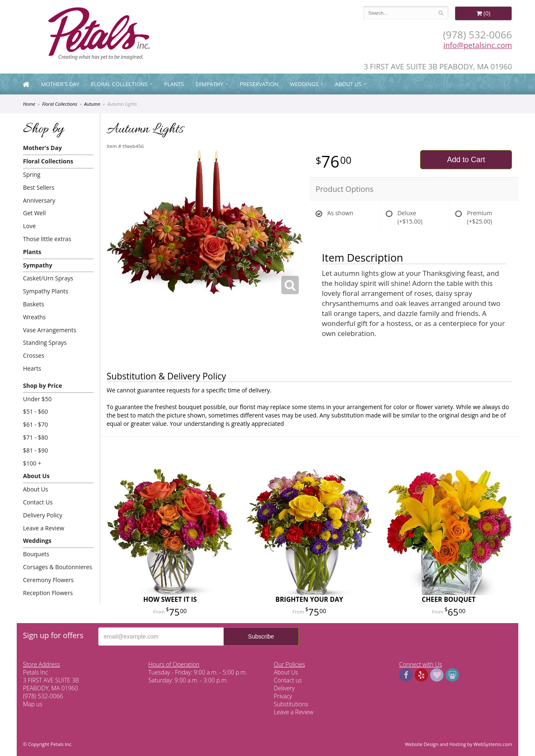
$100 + (32, 463)
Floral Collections (119, 84)
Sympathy (209, 84)
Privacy (283, 696)
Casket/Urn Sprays (48, 278)
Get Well (34, 213)
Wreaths (34, 317)
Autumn (92, 104)
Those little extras (47, 239)
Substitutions (291, 704)
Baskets (33, 304)
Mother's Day (60, 84)
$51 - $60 (36, 411)
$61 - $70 (36, 424)
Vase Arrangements (50, 330)
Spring (32, 174)
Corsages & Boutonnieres (57, 567)
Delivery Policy (43, 515)
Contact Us (38, 502)
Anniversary (39, 200)
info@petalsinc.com (478, 45)
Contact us (288, 680)
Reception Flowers (48, 593)
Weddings (304, 84)
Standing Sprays (45, 342)
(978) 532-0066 (478, 34)
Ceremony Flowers (48, 580)
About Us (348, 84)
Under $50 (37, 399)
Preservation (259, 84)
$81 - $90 (36, 450)
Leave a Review (44, 528)
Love (29, 226)
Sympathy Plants (46, 291)
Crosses (34, 355)
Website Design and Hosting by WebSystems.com (459, 744)
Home (29, 104)
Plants (174, 84)
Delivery (284, 688)
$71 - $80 (36, 437)
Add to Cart (466, 160)
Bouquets (36, 554)
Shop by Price (42, 386)
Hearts (32, 368)
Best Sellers (39, 187)
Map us (33, 704)
